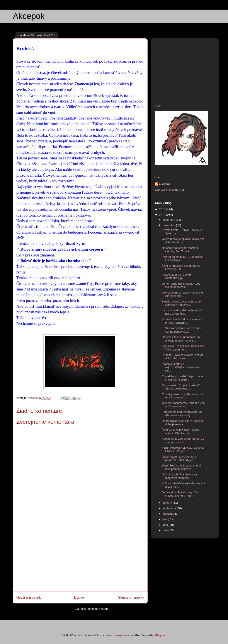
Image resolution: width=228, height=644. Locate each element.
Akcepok (29, 16)
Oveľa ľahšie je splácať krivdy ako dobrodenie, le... (183, 241)
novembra (169, 225)
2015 (163, 215)
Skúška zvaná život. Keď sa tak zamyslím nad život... (181, 303)
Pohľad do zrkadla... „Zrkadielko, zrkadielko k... (182, 259)
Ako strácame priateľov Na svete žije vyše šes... (182, 294)
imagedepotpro (124, 635)
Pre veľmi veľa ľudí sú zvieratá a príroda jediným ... (182, 321)
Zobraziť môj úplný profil (170, 190)
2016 (163, 209)
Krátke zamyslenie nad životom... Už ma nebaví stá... (183, 330)
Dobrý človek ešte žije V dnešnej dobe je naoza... (182, 423)
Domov (79, 597)
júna (166, 525)
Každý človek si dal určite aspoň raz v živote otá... (182, 312)
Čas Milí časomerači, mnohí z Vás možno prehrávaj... (183, 405)
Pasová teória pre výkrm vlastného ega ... (177, 276)
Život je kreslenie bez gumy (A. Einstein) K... (181, 267)
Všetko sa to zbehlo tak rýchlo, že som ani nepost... (183, 440)
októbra (168, 503)
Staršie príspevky (131, 597)
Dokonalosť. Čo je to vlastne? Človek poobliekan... (181, 387)
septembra (170, 508)
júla (165, 519)
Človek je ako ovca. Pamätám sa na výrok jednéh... (182, 396)
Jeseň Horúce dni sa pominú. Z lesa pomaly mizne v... (181, 467)
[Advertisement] (80, 558)
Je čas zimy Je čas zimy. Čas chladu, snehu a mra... (180, 494)
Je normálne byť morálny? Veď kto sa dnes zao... (181, 285)
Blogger (160, 635)
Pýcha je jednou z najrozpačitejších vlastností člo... (180, 367)
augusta (168, 514)
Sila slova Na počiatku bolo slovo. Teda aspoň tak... (183, 348)
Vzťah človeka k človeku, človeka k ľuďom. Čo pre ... (183, 449)
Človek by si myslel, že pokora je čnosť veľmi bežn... (182, 378)
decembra (169, 220)
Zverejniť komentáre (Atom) (92, 609)
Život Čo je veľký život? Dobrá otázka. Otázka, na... (181, 431)
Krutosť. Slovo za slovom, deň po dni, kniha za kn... (183, 357)
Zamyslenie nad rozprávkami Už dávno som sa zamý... (182, 414)
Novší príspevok (29, 597)
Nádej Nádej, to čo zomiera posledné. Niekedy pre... (179, 458)
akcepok (165, 184)
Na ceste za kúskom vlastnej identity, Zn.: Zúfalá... (180, 250)
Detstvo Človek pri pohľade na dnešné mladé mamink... (181, 339)
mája (166, 530)
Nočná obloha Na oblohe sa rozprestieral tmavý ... (179, 476)
